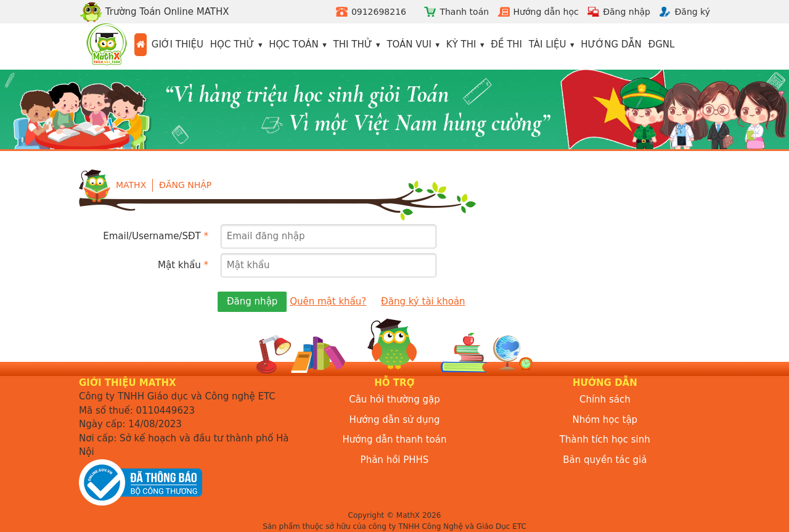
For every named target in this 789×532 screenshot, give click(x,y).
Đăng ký (692, 12)
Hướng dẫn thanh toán (395, 440)
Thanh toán (464, 12)
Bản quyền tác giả (605, 460)
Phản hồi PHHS (395, 460)
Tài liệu (548, 44)
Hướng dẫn (611, 44)
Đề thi (506, 44)
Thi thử (353, 44)
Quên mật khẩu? (328, 301)
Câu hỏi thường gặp (394, 399)
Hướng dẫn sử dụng (395, 420)
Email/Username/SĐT (156, 236)
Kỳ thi (461, 44)
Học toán (294, 44)
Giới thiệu (178, 44)
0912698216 (379, 12)
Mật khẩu (183, 265)
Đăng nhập (627, 12)
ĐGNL (662, 44)
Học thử (232, 44)
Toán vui (409, 44)
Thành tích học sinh (605, 440)
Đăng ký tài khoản (423, 301)
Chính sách (605, 399)
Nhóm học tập (605, 420)
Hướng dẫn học (546, 12)
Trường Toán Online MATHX (154, 12)
